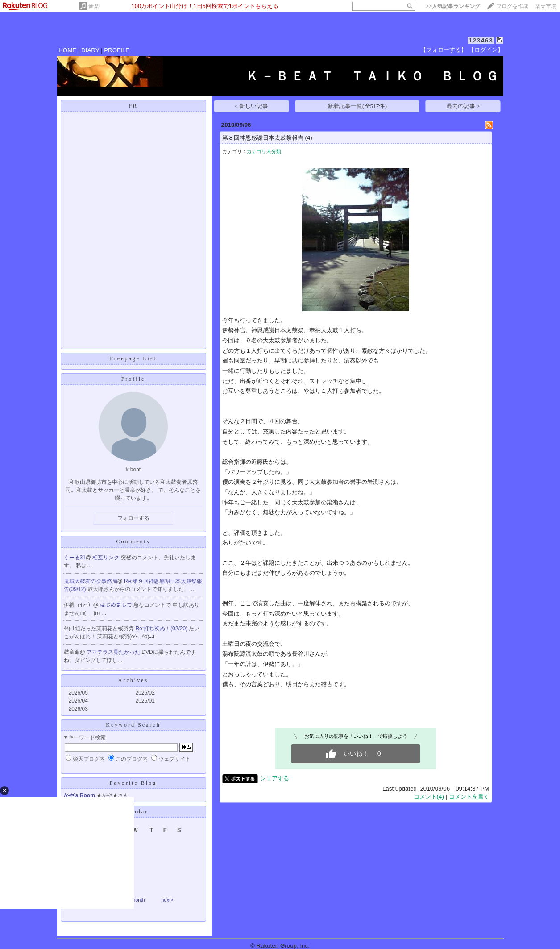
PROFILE (117, 50)
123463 (481, 40)
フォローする (133, 518)
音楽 (94, 6)
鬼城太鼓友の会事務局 (91, 581)
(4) (308, 138)
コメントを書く (469, 797)
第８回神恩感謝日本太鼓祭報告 (263, 138)
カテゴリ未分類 (264, 151)
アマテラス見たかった (114, 652)
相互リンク (106, 558)
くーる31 (75, 558)
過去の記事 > (463, 106)
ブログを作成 (512, 6)
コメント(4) (429, 797)
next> (167, 900)
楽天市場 (546, 6)
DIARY (90, 50)
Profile (133, 379)
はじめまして (117, 605)
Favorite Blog (133, 783)
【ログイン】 (486, 50)
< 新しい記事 (251, 106)
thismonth (134, 900)
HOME (67, 50)
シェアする (275, 778)
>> (453, 6)
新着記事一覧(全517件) (357, 106)
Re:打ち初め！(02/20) (162, 629)
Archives (133, 680)
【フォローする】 (444, 50)
